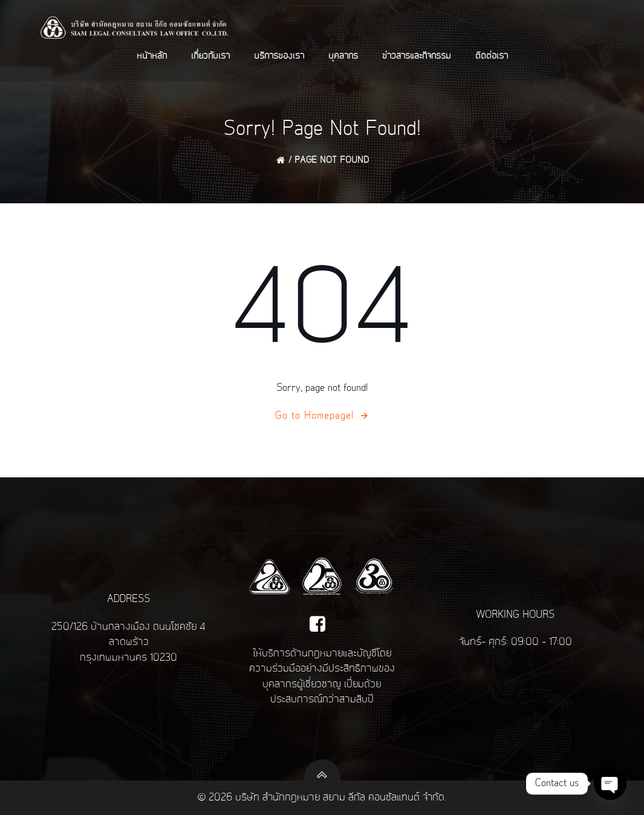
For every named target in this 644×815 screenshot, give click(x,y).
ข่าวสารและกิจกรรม (417, 56)
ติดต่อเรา (492, 56)
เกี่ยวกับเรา (210, 56)
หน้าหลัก (152, 56)
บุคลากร (343, 56)
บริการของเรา (279, 56)
